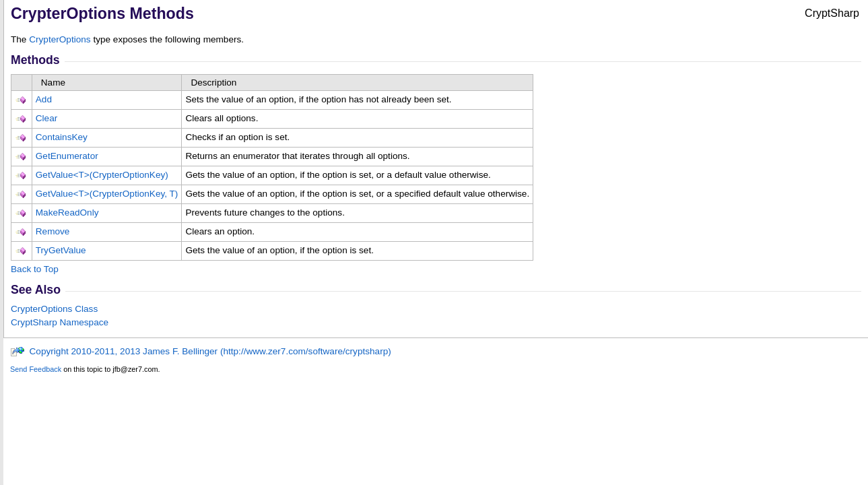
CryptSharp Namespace (60, 322)
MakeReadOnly (67, 213)
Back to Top (35, 269)
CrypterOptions (60, 39)
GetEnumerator (67, 156)
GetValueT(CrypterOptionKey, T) (107, 194)
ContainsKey (62, 137)
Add (44, 99)
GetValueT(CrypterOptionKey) (102, 175)
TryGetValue (61, 250)
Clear (46, 118)
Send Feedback (36, 369)
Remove (53, 231)
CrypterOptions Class (54, 309)
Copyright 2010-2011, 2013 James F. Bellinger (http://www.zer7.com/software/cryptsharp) (201, 351)
